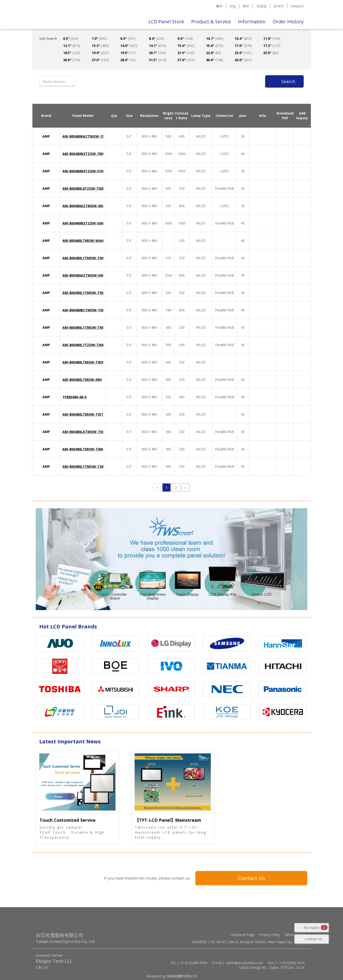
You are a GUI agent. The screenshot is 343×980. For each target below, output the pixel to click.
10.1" (215, 38)
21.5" (186, 53)
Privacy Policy (270, 935)
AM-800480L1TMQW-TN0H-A (86, 293)
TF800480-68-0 (74, 397)
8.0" (128, 38)
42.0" (243, 60)
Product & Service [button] (211, 22)
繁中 (219, 6)
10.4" (243, 38)
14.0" (129, 46)
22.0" (214, 53)
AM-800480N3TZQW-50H (83, 223)
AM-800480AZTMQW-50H (83, 275)
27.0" (100, 60)
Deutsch (297, 6)
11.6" (272, 38)
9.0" (185, 38)
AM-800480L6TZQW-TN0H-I (85, 188)
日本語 (262, 6)
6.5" (71, 38)
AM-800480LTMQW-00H (82, 380)
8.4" (156, 38)
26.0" (72, 60)
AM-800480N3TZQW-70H (83, 154)
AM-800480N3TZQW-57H (83, 171)
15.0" (186, 46)
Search (288, 81)
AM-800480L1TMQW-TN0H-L (86, 258)
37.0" (186, 60)
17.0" (243, 46)
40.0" (215, 60)
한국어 (279, 6)
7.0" (99, 38)
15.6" (215, 46)
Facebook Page (242, 935)
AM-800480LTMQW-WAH (83, 241)
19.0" (100, 53)
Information (252, 22)
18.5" (72, 53)
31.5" (157, 60)
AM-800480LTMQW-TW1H (84, 414)
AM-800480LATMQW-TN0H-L (86, 432)
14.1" (157, 46)
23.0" (243, 53)
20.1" (157, 53)
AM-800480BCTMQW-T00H (84, 310)
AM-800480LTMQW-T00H (83, 449)
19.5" (128, 53)
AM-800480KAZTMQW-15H (84, 136)
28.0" (128, 60)
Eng (233, 6)
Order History (288, 22)
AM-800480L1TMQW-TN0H (85, 327)
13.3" (100, 46)
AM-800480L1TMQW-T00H (84, 466)
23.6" (271, 53)
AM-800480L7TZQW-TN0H (84, 345)
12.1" (72, 46)
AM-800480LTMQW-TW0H (84, 362)
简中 (246, 6)
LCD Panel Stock (166, 22)
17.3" (272, 46)
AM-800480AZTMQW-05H (83, 206)
